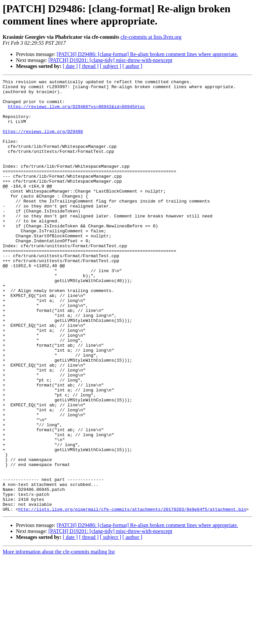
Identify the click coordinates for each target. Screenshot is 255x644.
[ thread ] (89, 66)
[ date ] (70, 66)
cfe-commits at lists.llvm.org (151, 37)
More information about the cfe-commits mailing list (59, 638)
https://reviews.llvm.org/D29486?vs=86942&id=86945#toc (77, 112)
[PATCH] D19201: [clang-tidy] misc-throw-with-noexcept (110, 60)
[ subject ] (111, 66)
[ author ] (132, 66)
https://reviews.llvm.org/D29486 (43, 142)
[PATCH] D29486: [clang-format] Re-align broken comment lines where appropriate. (147, 54)
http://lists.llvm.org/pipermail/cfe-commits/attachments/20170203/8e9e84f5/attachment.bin (132, 596)
